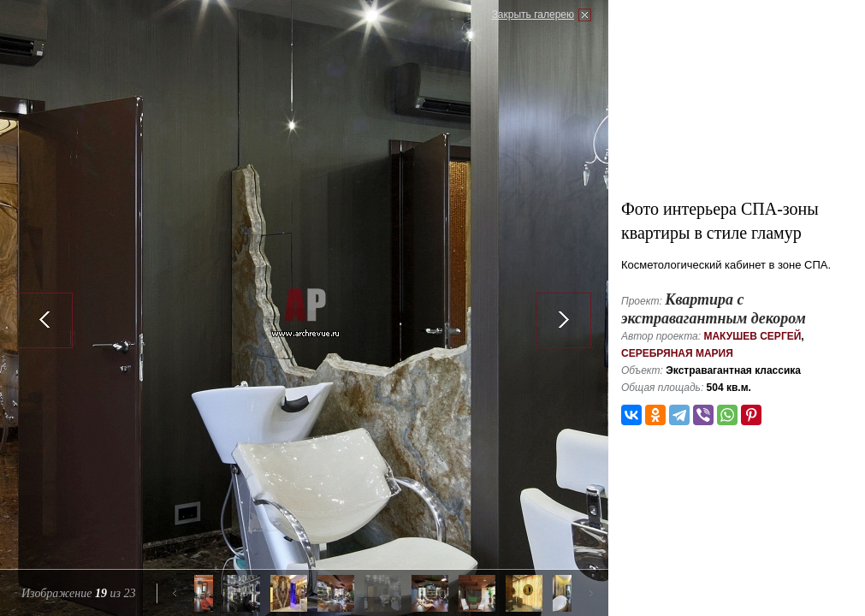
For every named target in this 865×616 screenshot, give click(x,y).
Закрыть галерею (533, 15)
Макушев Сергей (752, 336)
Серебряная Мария (677, 353)
